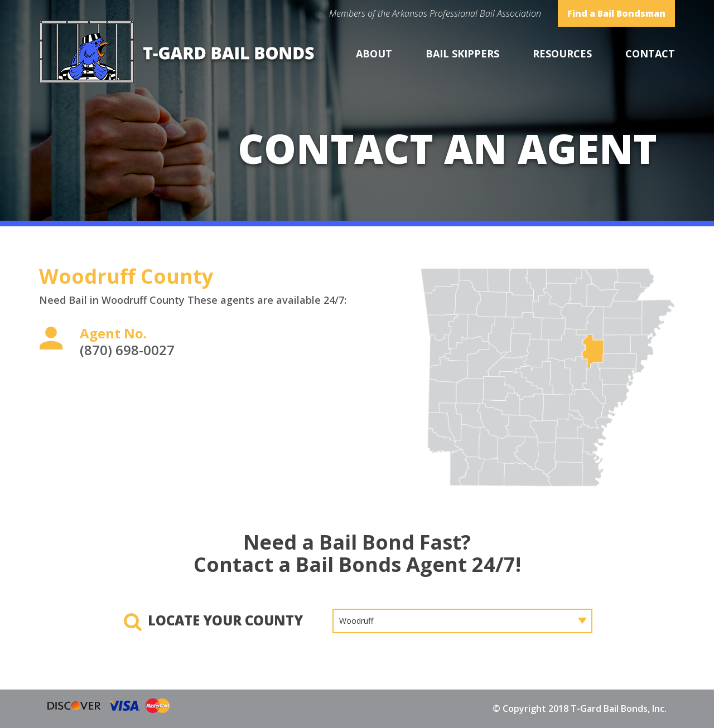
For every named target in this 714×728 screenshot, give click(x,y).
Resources (562, 54)
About (374, 54)
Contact (650, 54)
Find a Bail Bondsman (616, 13)
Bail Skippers (462, 54)
